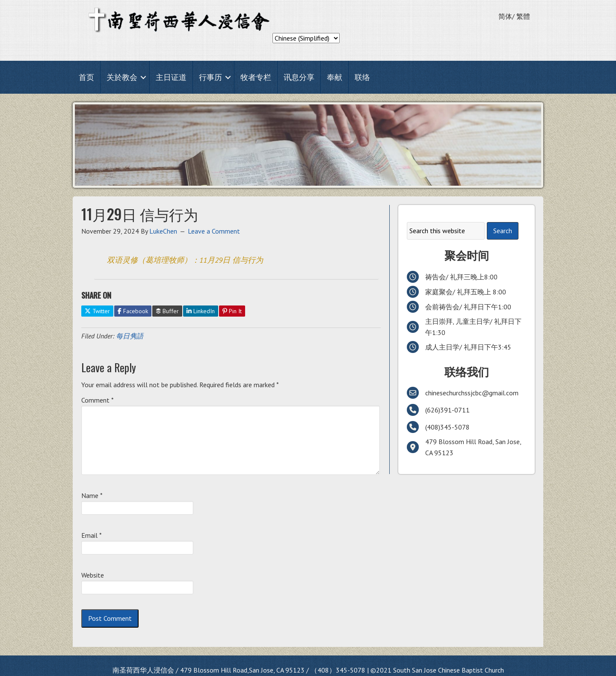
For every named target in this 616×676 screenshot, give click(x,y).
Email (92, 535)
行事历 (210, 77)
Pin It (232, 311)
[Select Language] (306, 38)
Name (92, 495)
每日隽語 (130, 336)
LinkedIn (201, 311)
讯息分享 (299, 77)
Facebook (133, 311)
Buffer (167, 311)
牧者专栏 (256, 77)
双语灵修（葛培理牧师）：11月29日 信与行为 (185, 260)
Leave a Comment (214, 231)
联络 (362, 77)
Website (93, 575)
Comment (98, 400)
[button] (143, 77)
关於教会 (122, 77)
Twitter (97, 311)
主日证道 (171, 77)
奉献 (335, 77)
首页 (86, 77)
